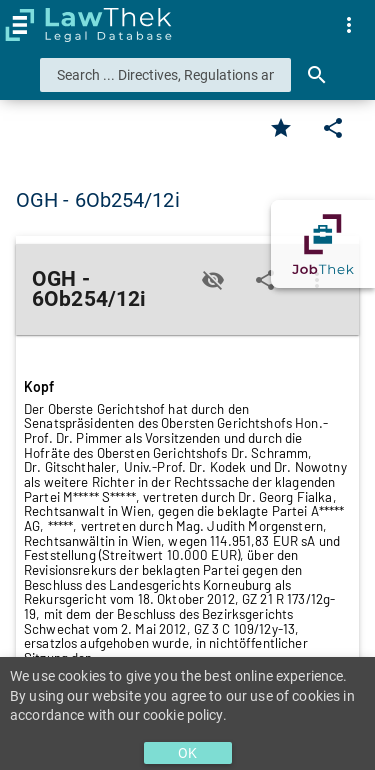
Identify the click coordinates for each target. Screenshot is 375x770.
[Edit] (333, 128)
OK (187, 753)
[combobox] (165, 75)
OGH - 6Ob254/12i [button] (98, 200)
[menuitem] (349, 25)
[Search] (317, 75)
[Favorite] (281, 128)
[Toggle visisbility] (213, 280)
